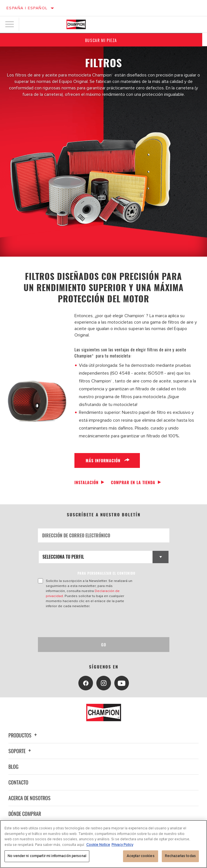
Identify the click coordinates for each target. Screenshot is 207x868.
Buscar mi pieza (104, 40)
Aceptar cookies (141, 856)
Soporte (21, 751)
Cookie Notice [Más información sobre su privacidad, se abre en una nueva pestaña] (98, 845)
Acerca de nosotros (29, 798)
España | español (27, 8)
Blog (13, 767)
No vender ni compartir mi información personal (47, 856)
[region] (103, 844)
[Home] (76, 24)
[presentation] (85, 623)
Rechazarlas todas (180, 856)
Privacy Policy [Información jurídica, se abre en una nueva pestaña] (122, 845)
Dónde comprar (25, 814)
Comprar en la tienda (133, 482)
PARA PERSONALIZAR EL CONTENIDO (106, 573)
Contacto (18, 782)
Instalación (87, 482)
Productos (23, 735)
